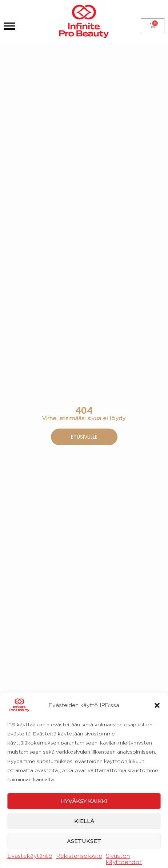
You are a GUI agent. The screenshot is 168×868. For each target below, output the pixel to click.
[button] (157, 840)
